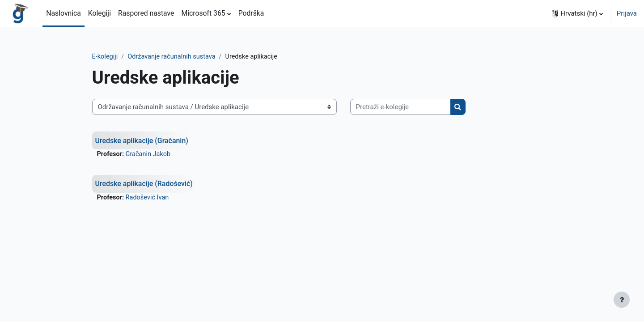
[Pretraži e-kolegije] (415, 108)
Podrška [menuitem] (251, 13)
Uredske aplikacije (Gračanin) (158, 141)
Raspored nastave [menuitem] (146, 13)
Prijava (627, 13)
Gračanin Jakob (165, 155)
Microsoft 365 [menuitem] (203, 13)
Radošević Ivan (164, 199)
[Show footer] (622, 300)
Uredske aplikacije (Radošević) (161, 184)
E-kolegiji (120, 57)
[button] (577, 13)
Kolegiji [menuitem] (100, 13)
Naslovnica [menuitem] (64, 13)
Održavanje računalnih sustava (189, 57)
